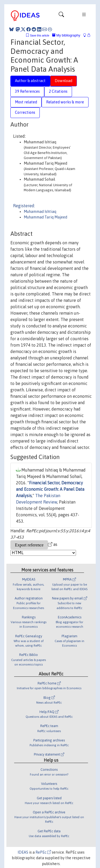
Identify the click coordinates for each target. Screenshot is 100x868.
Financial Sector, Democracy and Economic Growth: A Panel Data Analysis (50, 489)
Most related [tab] (26, 102)
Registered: (24, 206)
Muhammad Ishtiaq (40, 212)
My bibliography (66, 35)
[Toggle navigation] (61, 16)
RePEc (43, 852)
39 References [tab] (27, 91)
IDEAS (23, 852)
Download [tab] (63, 81)
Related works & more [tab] (65, 102)
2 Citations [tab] (58, 91)
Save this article (39, 36)
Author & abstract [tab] (30, 81)
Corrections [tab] (25, 112)
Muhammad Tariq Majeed (45, 217)
